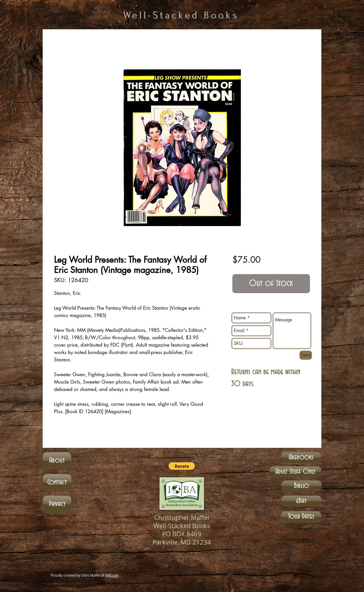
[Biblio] (301, 486)
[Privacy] (57, 504)
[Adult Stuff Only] (295, 472)
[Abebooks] (301, 458)
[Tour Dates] (301, 517)
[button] (182, 466)
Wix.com (112, 575)
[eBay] (301, 501)
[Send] (306, 355)
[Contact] (57, 483)
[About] (57, 461)
